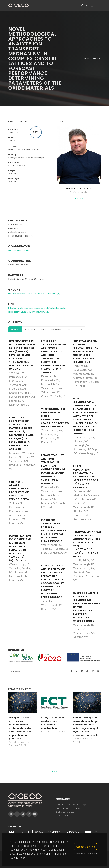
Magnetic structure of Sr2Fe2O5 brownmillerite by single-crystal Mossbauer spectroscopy (54, 530)
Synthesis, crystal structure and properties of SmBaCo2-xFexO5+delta (20, 490)
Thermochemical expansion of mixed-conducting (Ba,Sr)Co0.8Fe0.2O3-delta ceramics (57, 418)
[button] (76, 198)
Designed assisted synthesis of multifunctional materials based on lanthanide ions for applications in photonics (21, 728)
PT (87, 5)
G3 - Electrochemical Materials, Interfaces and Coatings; (34, 293)
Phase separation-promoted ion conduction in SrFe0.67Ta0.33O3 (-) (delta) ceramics (86, 477)
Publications (30, 329)
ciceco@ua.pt (62, 815)
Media (69, 329)
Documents (56, 329)
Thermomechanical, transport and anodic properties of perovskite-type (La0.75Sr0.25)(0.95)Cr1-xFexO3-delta (88, 544)
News (80, 329)
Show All (15, 329)
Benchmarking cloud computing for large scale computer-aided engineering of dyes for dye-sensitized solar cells (86, 726)
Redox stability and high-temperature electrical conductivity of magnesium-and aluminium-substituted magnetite (53, 469)
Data (43, 329)
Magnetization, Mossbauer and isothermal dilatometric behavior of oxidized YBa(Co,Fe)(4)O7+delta (20, 548)
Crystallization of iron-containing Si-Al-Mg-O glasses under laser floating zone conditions (86, 351)
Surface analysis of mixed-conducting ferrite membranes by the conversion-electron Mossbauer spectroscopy (87, 607)
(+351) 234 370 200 (65, 812)
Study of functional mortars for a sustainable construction (53, 723)
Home (87, 58)
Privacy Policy (54, 861)
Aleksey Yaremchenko (79, 189)
